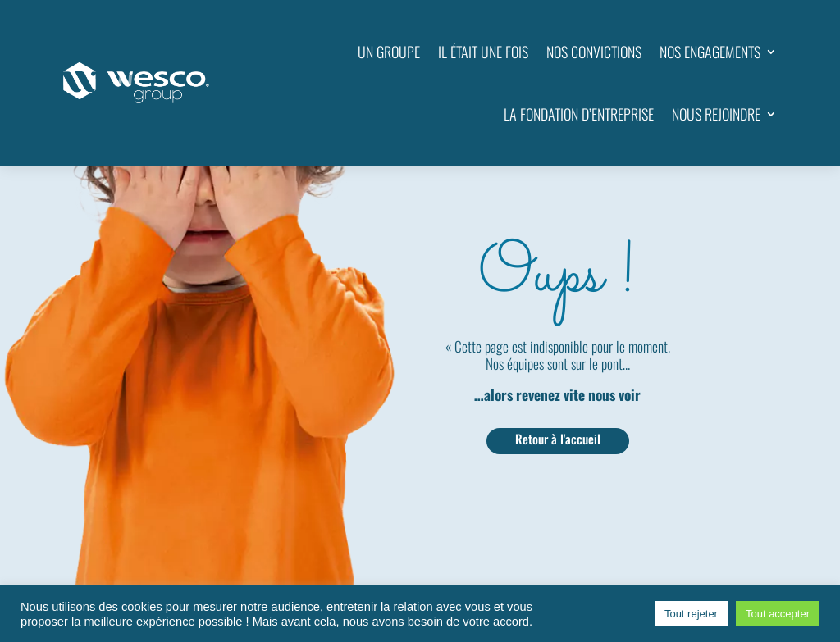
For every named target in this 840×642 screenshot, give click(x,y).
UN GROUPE (389, 52)
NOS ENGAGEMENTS (710, 52)
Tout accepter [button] (778, 614)
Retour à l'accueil (558, 439)
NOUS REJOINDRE (716, 114)
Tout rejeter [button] (691, 614)
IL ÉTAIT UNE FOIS (483, 52)
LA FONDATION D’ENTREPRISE (579, 114)
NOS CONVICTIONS (594, 52)
